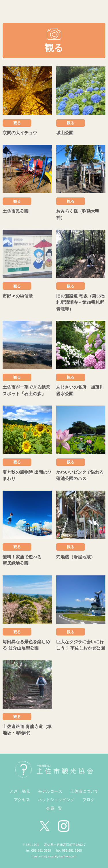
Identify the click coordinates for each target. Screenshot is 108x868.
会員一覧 (54, 808)
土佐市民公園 (16, 211)
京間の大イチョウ (20, 133)
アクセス (22, 800)
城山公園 (65, 133)
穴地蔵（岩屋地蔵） (76, 557)
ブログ (88, 800)
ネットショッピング (56, 800)
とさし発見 (20, 791)
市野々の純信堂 (18, 296)
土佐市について (84, 791)
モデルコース (50, 791)
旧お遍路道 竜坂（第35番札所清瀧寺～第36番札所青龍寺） (81, 302)
